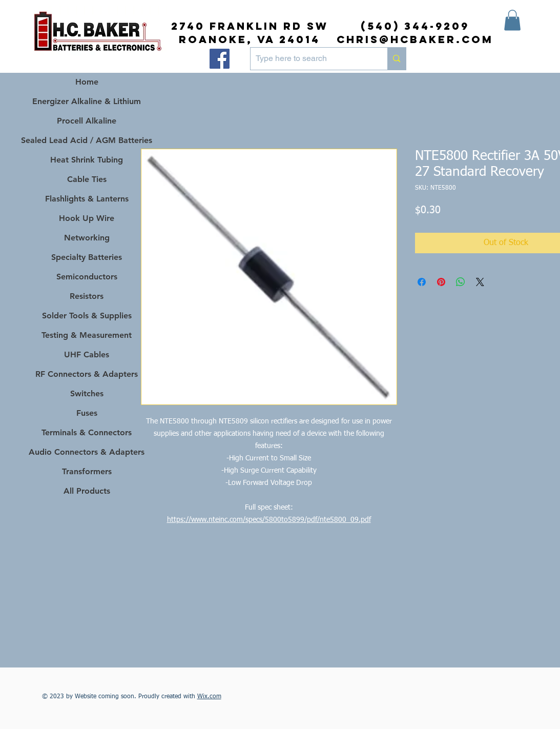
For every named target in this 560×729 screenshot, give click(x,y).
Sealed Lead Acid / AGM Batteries (87, 140)
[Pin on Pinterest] (441, 282)
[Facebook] (220, 59)
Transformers (87, 471)
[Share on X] (480, 282)
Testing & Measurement (87, 335)
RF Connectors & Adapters (87, 374)
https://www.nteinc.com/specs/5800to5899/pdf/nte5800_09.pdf (269, 520)
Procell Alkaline (87, 121)
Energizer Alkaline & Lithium (87, 101)
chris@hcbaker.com (415, 39)
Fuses (87, 413)
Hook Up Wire (87, 218)
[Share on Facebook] (422, 282)
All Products (87, 491)
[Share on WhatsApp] (461, 282)
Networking (87, 238)
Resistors (87, 296)
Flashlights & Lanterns (87, 199)
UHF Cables (87, 355)
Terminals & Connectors (87, 432)
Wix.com (209, 697)
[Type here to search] (311, 59)
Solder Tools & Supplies (87, 316)
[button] (512, 20)
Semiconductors (87, 277)
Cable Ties (87, 179)
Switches (87, 393)
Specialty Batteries (87, 257)
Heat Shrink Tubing (87, 160)
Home (87, 82)
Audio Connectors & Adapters (87, 452)
